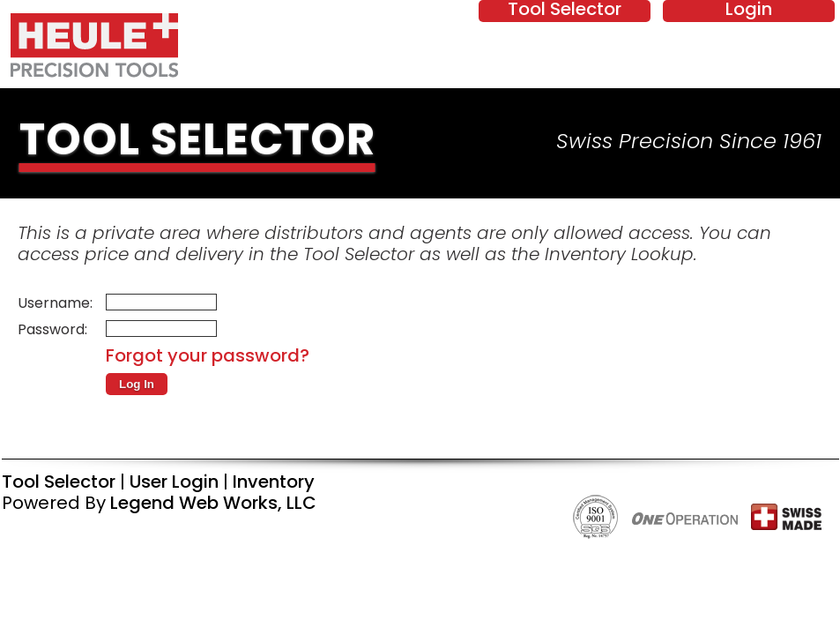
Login (749, 11)
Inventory (274, 483)
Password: (52, 331)
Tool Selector (565, 11)
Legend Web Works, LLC (213, 504)
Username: (55, 304)
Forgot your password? (208, 357)
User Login (174, 483)
